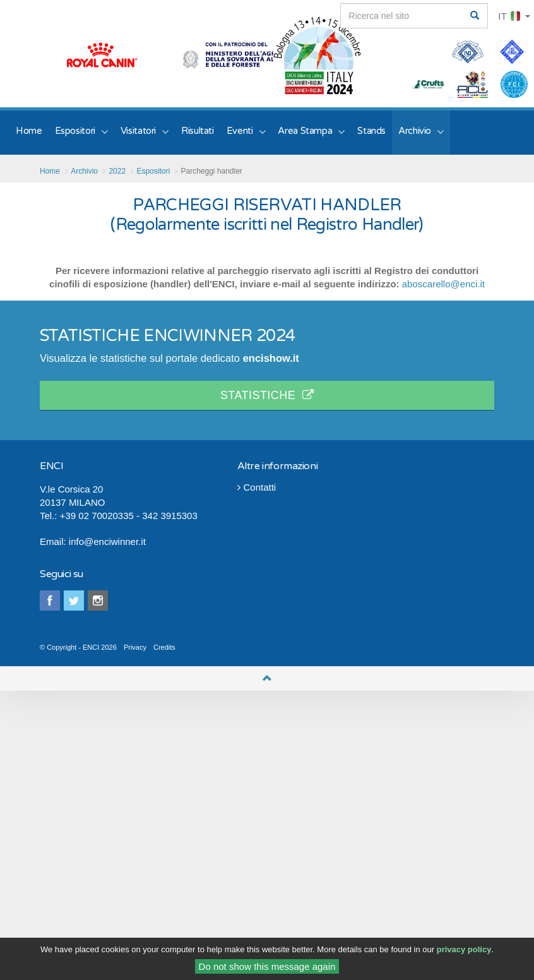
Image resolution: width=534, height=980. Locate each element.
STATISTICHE (267, 395)
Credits (164, 647)
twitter (74, 601)
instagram (98, 601)
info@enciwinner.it (107, 541)
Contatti (257, 487)
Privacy (135, 647)
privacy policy (464, 953)
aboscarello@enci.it (443, 284)
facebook (50, 601)
